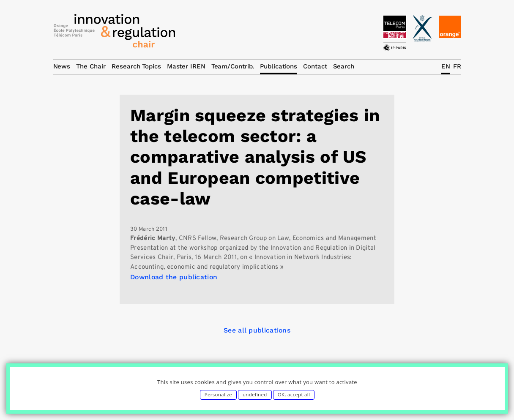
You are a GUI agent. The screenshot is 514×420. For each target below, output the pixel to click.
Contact (315, 66)
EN (446, 66)
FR (457, 66)
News (62, 66)
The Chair (91, 66)
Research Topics (136, 66)
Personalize (218, 394)
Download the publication (174, 277)
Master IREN (186, 66)
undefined (255, 394)
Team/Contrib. (233, 66)
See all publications (257, 330)
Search (344, 66)
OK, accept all (294, 394)
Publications (279, 66)
